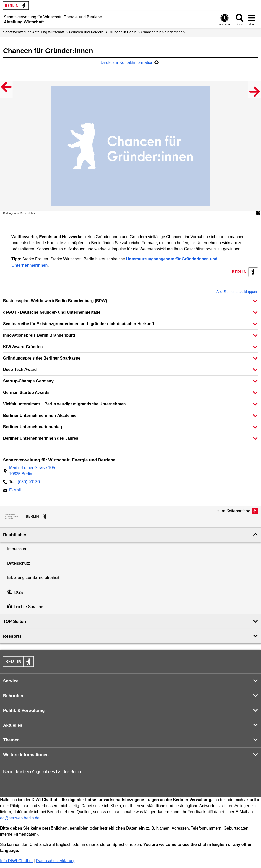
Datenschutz (18, 563)
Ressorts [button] (12, 636)
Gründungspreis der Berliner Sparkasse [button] (42, 358)
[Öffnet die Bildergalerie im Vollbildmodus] (258, 213)
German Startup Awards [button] (26, 392)
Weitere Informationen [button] (26, 755)
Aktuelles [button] (13, 725)
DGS (15, 592)
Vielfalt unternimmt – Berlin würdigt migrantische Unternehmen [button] (64, 404)
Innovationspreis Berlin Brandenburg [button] (39, 335)
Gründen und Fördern (86, 32)
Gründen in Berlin (122, 32)
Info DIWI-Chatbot (16, 861)
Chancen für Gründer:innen (163, 32)
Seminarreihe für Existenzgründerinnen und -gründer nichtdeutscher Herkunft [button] (79, 324)
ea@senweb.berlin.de (20, 818)
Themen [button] (11, 740)
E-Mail (15, 491)
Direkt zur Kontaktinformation (130, 63)
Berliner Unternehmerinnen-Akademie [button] (40, 415)
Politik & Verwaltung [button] (24, 711)
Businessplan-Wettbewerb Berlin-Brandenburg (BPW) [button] (55, 301)
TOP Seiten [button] (15, 621)
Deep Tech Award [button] (20, 370)
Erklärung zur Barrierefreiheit (33, 578)
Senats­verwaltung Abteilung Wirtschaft (34, 32)
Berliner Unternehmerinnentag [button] (32, 427)
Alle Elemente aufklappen (237, 292)
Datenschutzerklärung (56, 861)
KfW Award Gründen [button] (23, 347)
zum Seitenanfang (234, 511)
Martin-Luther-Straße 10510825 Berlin (32, 471)
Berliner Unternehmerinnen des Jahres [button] (41, 438)
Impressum (17, 549)
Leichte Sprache (25, 607)
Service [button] (11, 681)
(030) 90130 (29, 482)
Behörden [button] (13, 696)
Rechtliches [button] (15, 535)
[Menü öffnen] (252, 19)
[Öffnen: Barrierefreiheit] (225, 19)
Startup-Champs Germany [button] (28, 381)
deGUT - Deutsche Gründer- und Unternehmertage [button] (52, 312)
